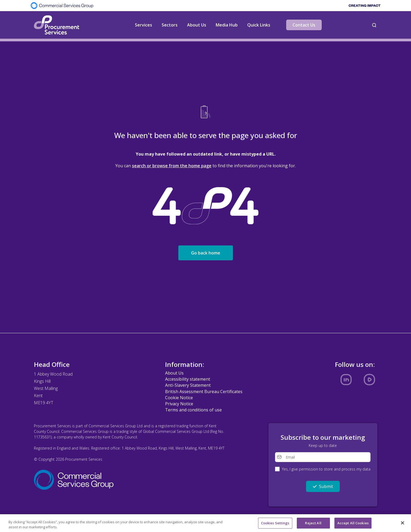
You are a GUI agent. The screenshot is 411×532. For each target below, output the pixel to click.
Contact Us (304, 25)
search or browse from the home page (172, 166)
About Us (174, 373)
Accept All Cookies (353, 525)
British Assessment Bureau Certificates (204, 392)
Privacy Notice (179, 404)
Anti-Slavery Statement (188, 385)
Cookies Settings (275, 525)
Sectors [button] (170, 25)
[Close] (403, 524)
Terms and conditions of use (193, 410)
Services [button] (143, 25)
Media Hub (227, 25)
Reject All (313, 525)
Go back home (206, 253)
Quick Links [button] (259, 25)
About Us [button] (197, 25)
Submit (323, 486)
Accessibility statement (188, 379)
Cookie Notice (179, 398)
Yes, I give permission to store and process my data (326, 469)
